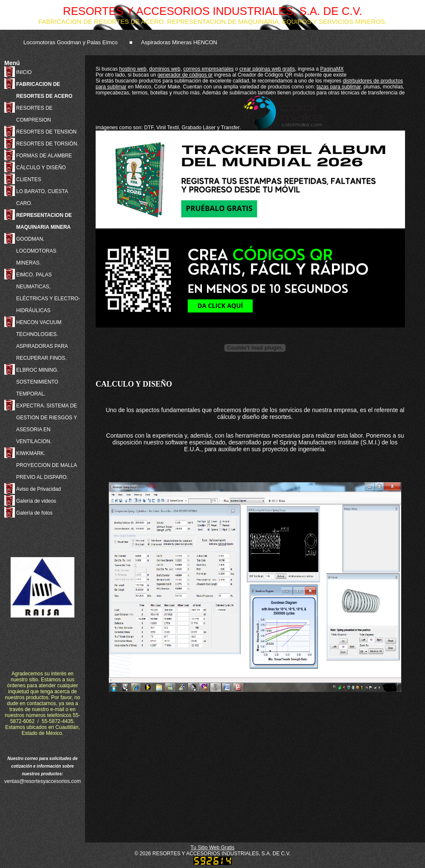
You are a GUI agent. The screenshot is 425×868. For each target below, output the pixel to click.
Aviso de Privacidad (38, 489)
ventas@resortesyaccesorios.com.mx (47, 781)
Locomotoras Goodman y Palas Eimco (71, 42)
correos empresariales (208, 69)
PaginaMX (332, 69)
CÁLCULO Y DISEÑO (41, 168)
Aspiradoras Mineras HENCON (179, 42)
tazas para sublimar (339, 87)
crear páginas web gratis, (268, 69)
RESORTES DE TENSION (46, 132)
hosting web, (133, 69)
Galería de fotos (34, 513)
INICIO (24, 72)
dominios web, (166, 69)
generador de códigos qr (185, 75)
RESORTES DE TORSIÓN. (47, 144)
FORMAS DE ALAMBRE (44, 156)
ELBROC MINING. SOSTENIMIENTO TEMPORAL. (37, 382)
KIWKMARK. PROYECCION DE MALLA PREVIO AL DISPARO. (47, 465)
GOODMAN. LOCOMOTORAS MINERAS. (36, 251)
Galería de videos (36, 501)
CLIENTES (29, 179)
